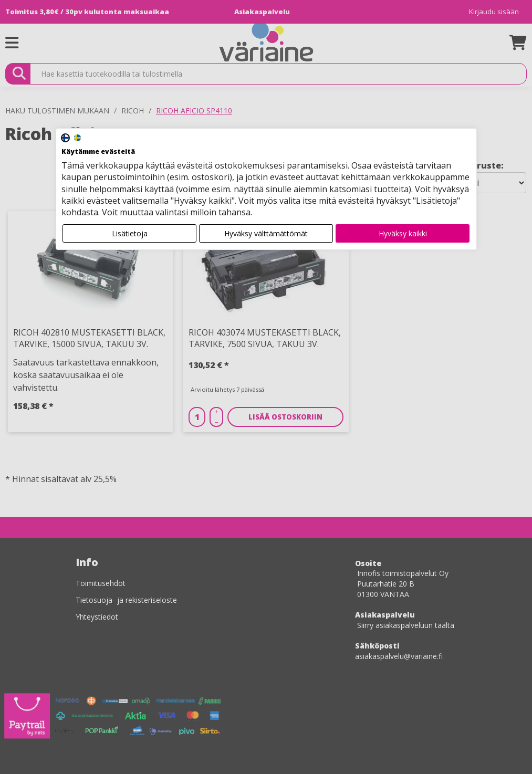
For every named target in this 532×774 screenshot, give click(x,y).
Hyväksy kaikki (403, 233)
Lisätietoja (130, 233)
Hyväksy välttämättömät (266, 233)
